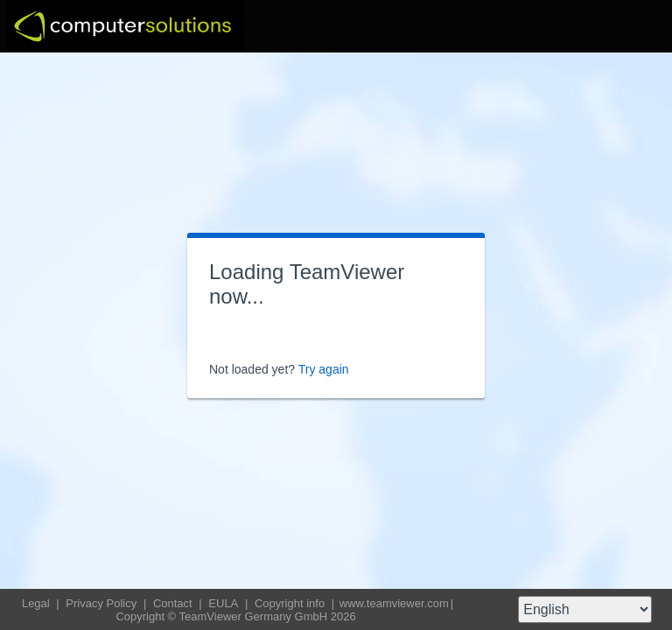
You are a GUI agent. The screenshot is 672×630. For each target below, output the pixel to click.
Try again (324, 369)
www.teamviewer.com (394, 603)
